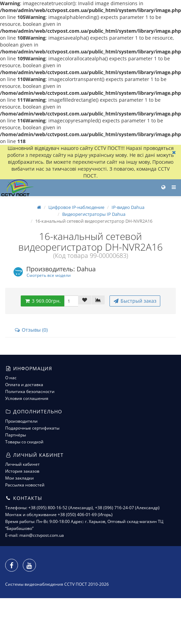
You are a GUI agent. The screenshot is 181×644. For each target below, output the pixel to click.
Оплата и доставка (24, 385)
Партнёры (16, 435)
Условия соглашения (27, 398)
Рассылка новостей (25, 485)
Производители (21, 421)
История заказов (22, 471)
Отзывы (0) (31, 330)
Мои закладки (20, 478)
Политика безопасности (30, 391)
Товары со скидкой (24, 442)
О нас (11, 378)
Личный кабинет (22, 464)
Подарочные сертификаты (32, 428)
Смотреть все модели (49, 275)
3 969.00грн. (42, 301)
